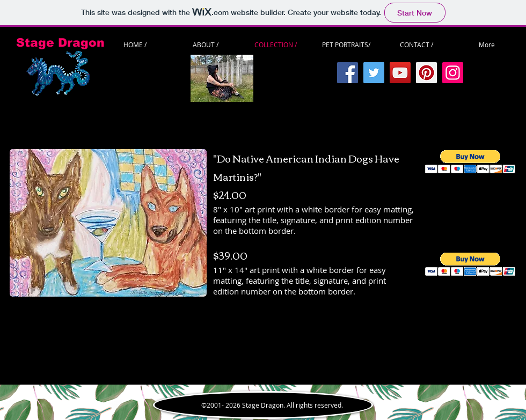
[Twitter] (374, 73)
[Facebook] (348, 73)
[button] (470, 162)
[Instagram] (453, 73)
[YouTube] (400, 73)
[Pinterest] (426, 73)
